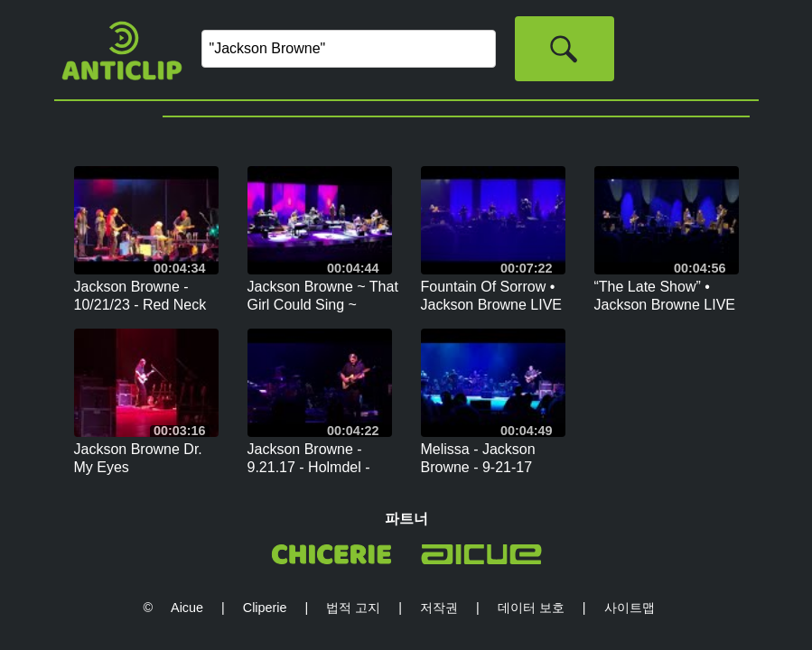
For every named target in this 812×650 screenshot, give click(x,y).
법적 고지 (353, 608)
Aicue (187, 608)
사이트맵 (630, 608)
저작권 (439, 608)
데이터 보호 (531, 608)
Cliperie (265, 608)
